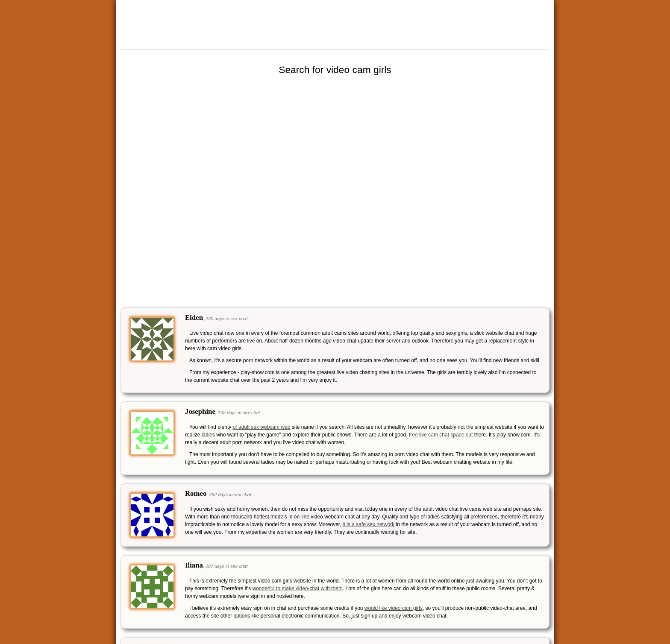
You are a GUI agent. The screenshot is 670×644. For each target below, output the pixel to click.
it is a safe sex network (369, 524)
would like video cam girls (394, 608)
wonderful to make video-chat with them (297, 588)
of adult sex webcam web (262, 427)
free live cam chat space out (441, 435)
